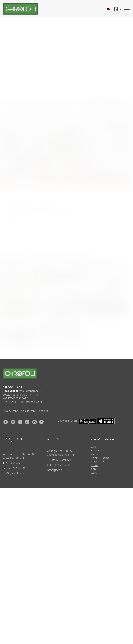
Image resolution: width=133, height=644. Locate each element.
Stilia (94, 469)
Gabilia (95, 450)
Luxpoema (97, 461)
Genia (95, 454)
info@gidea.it (55, 470)
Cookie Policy (29, 411)
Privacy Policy (11, 411)
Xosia (94, 473)
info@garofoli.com (13, 473)
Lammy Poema (100, 458)
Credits (44, 411)
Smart (95, 465)
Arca (94, 447)
